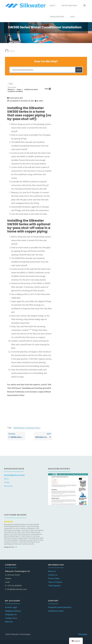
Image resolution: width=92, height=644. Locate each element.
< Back (10, 84)
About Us (52, 571)
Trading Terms (11, 618)
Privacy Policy (54, 578)
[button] (48, 89)
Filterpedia (83, 634)
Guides (7, 482)
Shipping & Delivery (13, 611)
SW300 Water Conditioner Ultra (27, 428)
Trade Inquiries (54, 586)
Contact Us (53, 575)
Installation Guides (56, 611)
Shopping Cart (11, 614)
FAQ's (6, 479)
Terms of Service (55, 582)
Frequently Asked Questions (60, 607)
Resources (8, 486)
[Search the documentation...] (43, 70)
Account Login (11, 607)
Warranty (9, 622)
